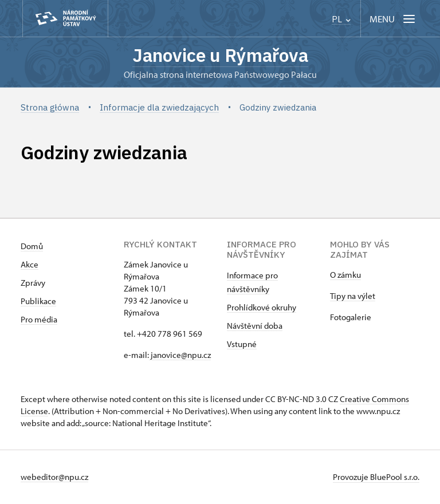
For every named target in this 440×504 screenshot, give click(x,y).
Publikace (38, 302)
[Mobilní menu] (393, 19)
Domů (32, 247)
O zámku (345, 275)
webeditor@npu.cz (54, 477)
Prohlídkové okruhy (262, 308)
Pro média (39, 320)
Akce (30, 265)
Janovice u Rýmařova (220, 56)
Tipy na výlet (353, 296)
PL (341, 19)
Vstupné (242, 344)
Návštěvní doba (255, 326)
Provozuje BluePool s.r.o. (376, 477)
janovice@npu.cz (180, 355)
